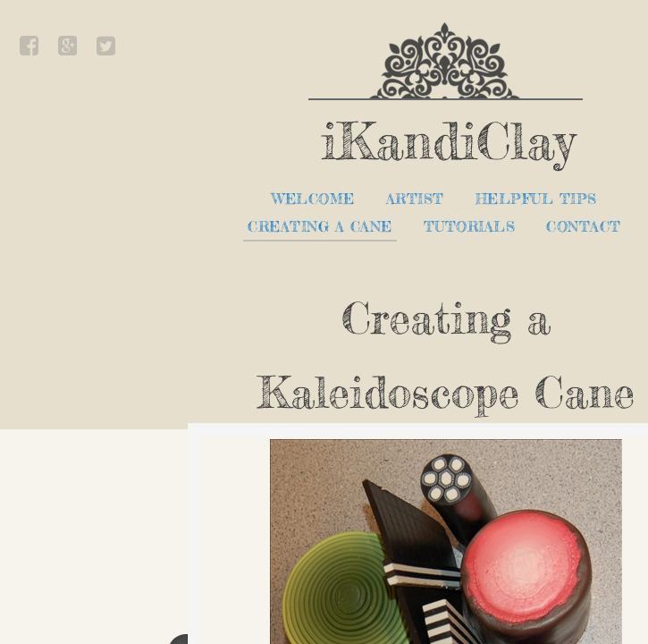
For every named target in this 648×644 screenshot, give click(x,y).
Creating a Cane (320, 227)
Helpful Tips (536, 199)
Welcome (313, 199)
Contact (584, 227)
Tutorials (470, 227)
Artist (415, 199)
